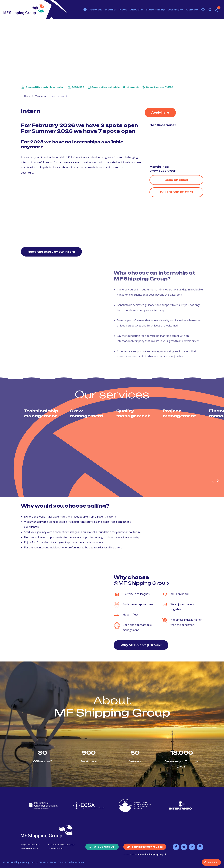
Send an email (176, 180)
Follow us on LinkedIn (192, 847)
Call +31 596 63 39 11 (176, 192)
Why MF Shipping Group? (141, 645)
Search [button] (210, 10)
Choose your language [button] (203, 10)
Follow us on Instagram (200, 847)
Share (212, 862)
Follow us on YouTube (184, 847)
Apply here (160, 113)
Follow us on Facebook (176, 847)
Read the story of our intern (51, 252)
